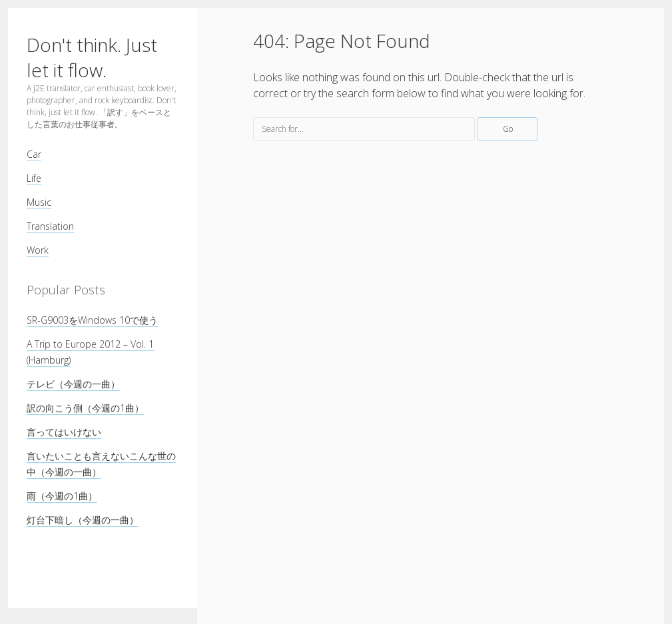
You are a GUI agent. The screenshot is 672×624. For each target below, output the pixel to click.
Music (39, 202)
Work (38, 250)
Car (34, 154)
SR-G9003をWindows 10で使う (92, 320)
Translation (50, 226)
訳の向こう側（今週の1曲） (85, 408)
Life (34, 178)
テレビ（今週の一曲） (73, 384)
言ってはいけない (64, 432)
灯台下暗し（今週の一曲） (83, 520)
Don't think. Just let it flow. (92, 57)
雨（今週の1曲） (62, 496)
